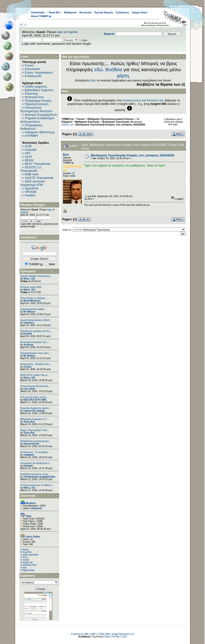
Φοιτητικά (85, 12)
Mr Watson (29, 312)
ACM (28, 146)
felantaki (28, 466)
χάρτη (123, 76)
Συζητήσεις (122, 12)
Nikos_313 (29, 279)
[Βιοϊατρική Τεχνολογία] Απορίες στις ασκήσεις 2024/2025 (110, 125)
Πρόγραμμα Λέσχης (38, 101)
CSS (124, 637)
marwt (26, 560)
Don (66, 155)
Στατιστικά (28, 496)
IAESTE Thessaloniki (39, 178)
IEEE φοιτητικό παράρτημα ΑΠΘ (33, 183)
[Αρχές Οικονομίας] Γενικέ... (35, 430)
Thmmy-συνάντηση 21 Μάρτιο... (37, 485)
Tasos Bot (29, 422)
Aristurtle (31, 150)
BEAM (29, 160)
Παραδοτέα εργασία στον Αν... (36, 331)
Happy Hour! (140, 12)
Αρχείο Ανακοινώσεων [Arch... (36, 320)
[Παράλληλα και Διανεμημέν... (36, 441)
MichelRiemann (32, 301)
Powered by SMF (80, 634)
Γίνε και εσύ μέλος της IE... (34, 397)
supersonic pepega (34, 411)
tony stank (29, 389)
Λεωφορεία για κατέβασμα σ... (36, 463)
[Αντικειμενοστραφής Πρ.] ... (35, 342)
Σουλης (27, 367)
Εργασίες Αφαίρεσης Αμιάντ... (36, 408)
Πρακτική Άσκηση (37, 104)
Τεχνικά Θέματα (104, 12)
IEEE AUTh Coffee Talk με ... (35, 375)
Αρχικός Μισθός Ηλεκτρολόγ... (36, 276)
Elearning (31, 94)
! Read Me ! (54, 12)
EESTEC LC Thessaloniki (31, 169)
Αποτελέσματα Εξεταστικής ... (36, 386)
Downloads (38, 12)
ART (28, 153)
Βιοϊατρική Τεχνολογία (116, 122)
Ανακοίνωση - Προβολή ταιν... (36, 364)
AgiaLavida (28, 570)
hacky (26, 550)
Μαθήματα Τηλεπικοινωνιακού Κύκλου (111, 119)
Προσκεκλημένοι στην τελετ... (35, 353)
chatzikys (29, 323)
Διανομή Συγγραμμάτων (41, 115)
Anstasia (28, 345)
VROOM (31, 192)
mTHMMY (32, 136)
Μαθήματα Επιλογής (87, 122)
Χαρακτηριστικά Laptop (32, 309)
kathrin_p (67, 125)
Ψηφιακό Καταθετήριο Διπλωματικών (37, 120)
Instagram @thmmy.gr (40, 132)
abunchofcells (31, 444)
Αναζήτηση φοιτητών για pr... (35, 474)
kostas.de (28, 562)
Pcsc (25, 557)
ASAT (28, 157)
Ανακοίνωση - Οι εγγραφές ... (35, 452)
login (60, 32)
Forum (29, 65)
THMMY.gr (68, 119)
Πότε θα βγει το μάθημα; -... (35, 298)
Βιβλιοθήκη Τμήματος (39, 90)
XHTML (116, 637)
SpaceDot (31, 188)
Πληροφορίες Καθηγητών (31, 127)
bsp (25, 568)
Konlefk (28, 334)
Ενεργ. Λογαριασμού (39, 72)
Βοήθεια (114, 70)
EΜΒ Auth (32, 174)
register (73, 32)
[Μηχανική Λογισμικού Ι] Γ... (35, 419)
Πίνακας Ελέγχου (33, 205)
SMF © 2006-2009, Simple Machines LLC (112, 634)
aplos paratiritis (31, 555)
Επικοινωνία (33, 76)
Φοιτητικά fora (34, 97)
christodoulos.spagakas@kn (39, 477)
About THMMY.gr (41, 16)
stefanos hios (30, 565)
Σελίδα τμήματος (36, 86)
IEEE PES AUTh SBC (35, 400)
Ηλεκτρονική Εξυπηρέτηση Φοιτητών (36, 109)
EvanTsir (27, 552)
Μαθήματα (70, 12)
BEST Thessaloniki (38, 164)
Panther (30, 195)
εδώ (99, 70)
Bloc (108, 637)
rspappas (29, 455)
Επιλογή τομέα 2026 (31, 287)
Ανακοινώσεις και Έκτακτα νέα (143, 100)
